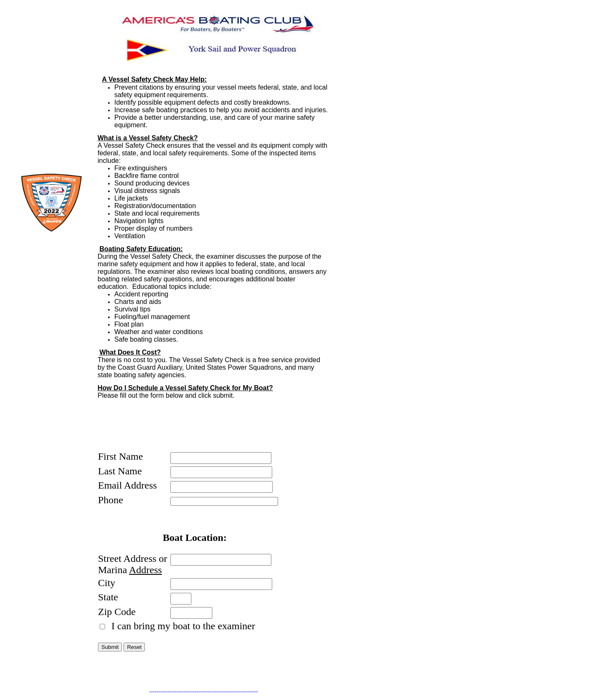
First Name (120, 456)
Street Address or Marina (133, 564)
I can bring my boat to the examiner (182, 626)
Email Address (128, 485)
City (107, 583)
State (108, 597)
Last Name (120, 471)
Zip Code (117, 612)
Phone (111, 500)
